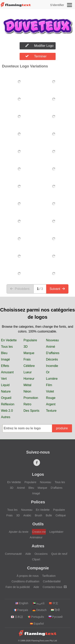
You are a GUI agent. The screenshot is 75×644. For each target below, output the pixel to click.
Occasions (41, 554)
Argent (51, 404)
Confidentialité (52, 581)
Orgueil (6, 398)
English (22, 603)
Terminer (36, 56)
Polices (38, 502)
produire (62, 428)
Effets (5, 366)
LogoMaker (56, 532)
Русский (55, 617)
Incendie (52, 366)
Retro (27, 404)
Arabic (27, 515)
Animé (50, 347)
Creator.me (39, 532)
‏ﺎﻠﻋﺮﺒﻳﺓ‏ (38, 603)
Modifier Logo (39, 46)
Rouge (51, 398)
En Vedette (9, 340)
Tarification (49, 576)
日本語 (17, 617)
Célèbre (29, 366)
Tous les (7, 347)
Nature (6, 391)
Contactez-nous (55, 587)
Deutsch (39, 610)
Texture (51, 411)
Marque (29, 353)
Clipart (36, 559)
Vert (4, 379)
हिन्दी (55, 610)
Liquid (5, 385)
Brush (38, 515)
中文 (53, 603)
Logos (38, 474)
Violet (50, 391)
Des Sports (31, 411)
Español (37, 624)
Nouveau (52, 340)
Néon (27, 391)
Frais (27, 359)
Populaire (30, 340)
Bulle (49, 515)
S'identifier (57, 5)
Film (49, 385)
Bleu (4, 353)
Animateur (36, 537)
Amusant (7, 372)
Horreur (29, 379)
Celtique (61, 515)
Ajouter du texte (19, 532)
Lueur (28, 372)
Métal (27, 385)
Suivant (57, 289)
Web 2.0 (7, 411)
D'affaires (53, 353)
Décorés (52, 359)
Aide (28, 554)
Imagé (5, 359)
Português (36, 617)
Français (21, 610)
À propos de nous (28, 576)
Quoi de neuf (59, 554)
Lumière (52, 379)
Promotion (31, 398)
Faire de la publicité (18, 587)
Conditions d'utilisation (25, 581)
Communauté (13, 554)
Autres (6, 417)
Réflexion (8, 404)
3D (26, 347)
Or (48, 372)
